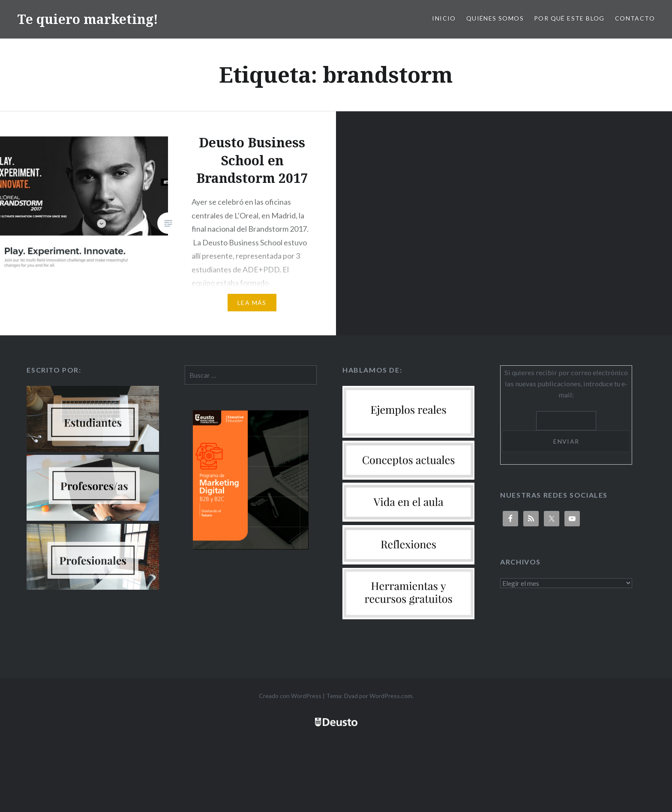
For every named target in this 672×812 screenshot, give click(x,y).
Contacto (635, 18)
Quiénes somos (495, 18)
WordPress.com (391, 696)
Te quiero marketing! (88, 19)
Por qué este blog (569, 18)
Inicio (444, 18)
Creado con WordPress (290, 696)
